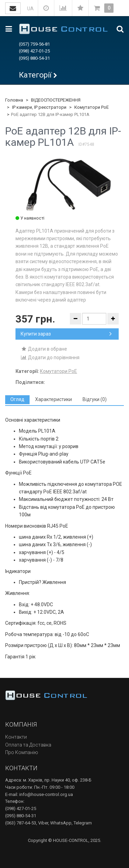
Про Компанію (22, 752)
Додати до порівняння (50, 357)
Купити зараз (66, 334)
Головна (14, 100)
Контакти (16, 737)
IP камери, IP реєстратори (39, 107)
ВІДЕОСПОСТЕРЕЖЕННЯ (56, 100)
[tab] (17, 400)
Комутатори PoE (92, 107)
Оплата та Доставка (28, 745)
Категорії (35, 75)
